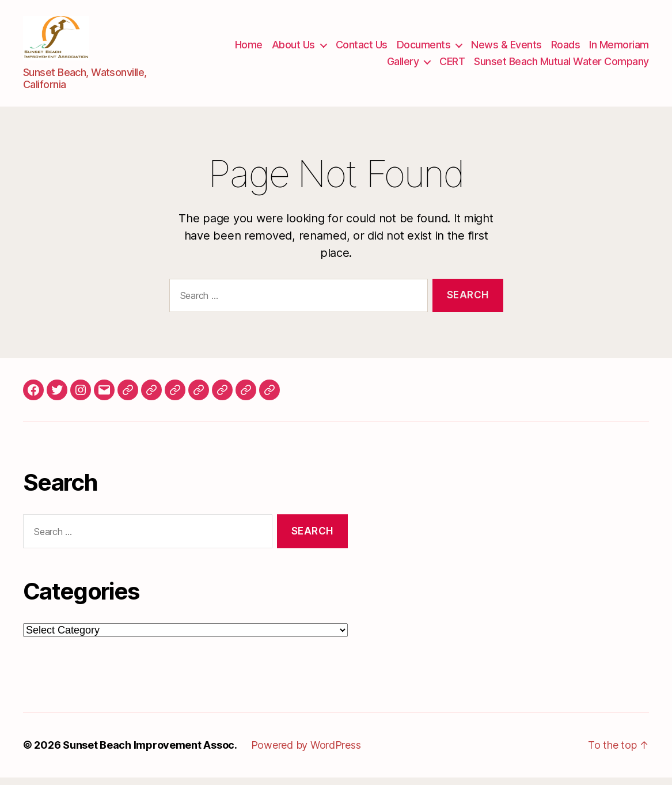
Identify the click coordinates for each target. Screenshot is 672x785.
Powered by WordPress (306, 752)
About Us (293, 48)
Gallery (403, 65)
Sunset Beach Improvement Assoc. (150, 752)
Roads (566, 48)
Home (249, 48)
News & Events (506, 48)
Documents (424, 48)
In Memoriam (619, 48)
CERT (452, 65)
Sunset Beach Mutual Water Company (561, 65)
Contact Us (362, 48)
